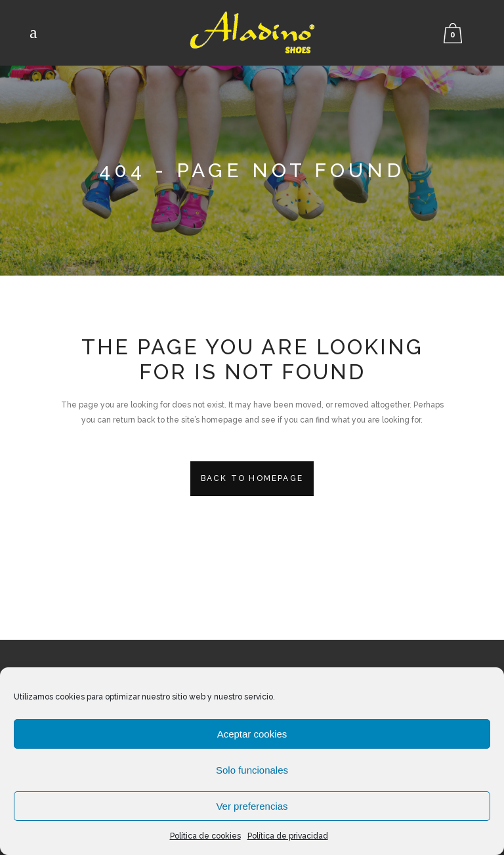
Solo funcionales (252, 770)
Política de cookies (205, 836)
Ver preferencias (252, 806)
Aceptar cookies (252, 734)
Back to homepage (252, 478)
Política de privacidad (288, 836)
